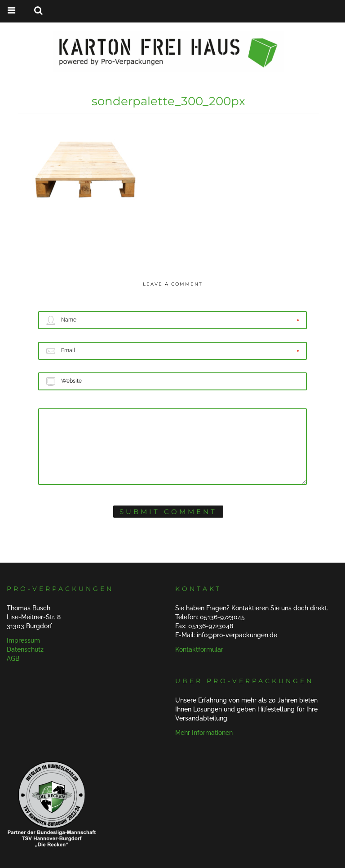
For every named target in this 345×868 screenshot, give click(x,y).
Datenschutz (25, 649)
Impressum (23, 640)
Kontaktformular (199, 649)
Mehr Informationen (204, 733)
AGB (13, 658)
